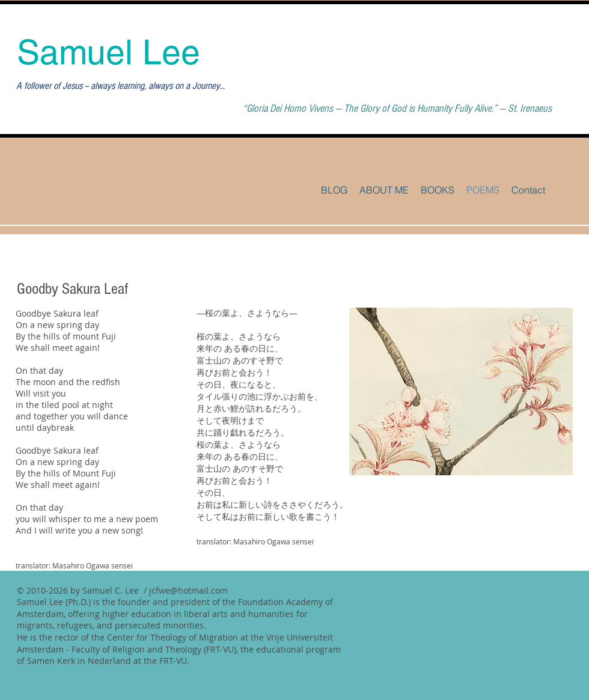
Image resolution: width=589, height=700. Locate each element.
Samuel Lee (108, 52)
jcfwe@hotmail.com (188, 590)
